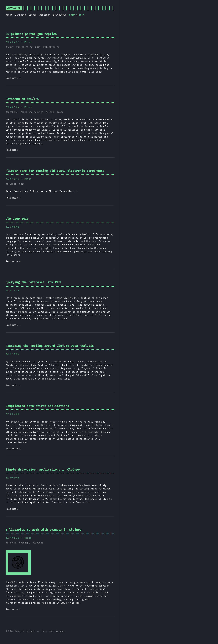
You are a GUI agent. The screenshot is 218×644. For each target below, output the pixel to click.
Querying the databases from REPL (34, 282)
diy (39, 47)
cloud (51, 112)
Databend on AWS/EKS (22, 99)
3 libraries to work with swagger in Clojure (43, 530)
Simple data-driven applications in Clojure (43, 469)
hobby (10, 47)
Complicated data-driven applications (37, 406)
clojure (12, 543)
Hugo (32, 631)
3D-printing (25, 47)
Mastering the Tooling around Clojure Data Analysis (50, 346)
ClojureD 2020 (17, 219)
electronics (52, 47)
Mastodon (45, 15)
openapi (25, 543)
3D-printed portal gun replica (31, 34)
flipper (12, 184)
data (61, 112)
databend (12, 112)
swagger (39, 543)
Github (33, 15)
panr (62, 631)
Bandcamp (20, 15)
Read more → (13, 78)
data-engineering (32, 112)
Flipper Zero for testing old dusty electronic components (55, 171)
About (9, 15)
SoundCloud (60, 15)
